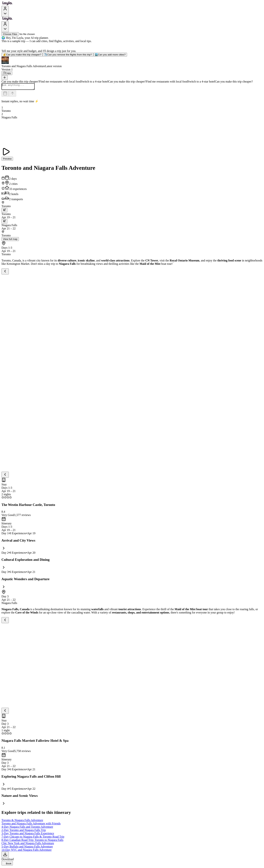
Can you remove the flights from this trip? (68, 55)
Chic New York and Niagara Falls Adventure (28, 844)
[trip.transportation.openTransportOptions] (4, 211)
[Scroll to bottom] (5, 77)
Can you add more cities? (110, 55)
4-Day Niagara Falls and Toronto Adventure (27, 828)
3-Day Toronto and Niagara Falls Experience (28, 834)
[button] (132, 62)
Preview (7, 160)
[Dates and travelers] (5, 95)
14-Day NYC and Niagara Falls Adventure (26, 851)
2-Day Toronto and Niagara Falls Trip (24, 831)
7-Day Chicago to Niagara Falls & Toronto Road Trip (33, 838)
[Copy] (7, 73)
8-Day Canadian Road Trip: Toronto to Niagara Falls (32, 841)
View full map (10, 240)
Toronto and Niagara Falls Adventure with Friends (31, 825)
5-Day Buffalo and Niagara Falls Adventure (27, 848)
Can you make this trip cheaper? (22, 55)
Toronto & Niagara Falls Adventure (22, 821)
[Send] (12, 95)
